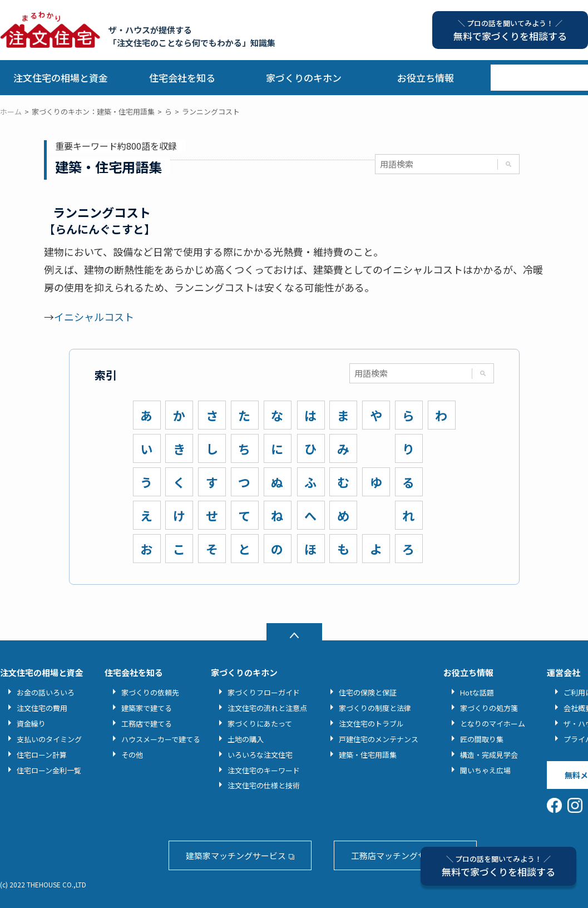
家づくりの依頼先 (150, 692)
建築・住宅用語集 (368, 755)
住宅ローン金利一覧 (49, 770)
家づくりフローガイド (264, 692)
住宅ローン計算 (42, 755)
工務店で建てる (147, 724)
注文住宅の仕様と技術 (264, 785)
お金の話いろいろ (46, 692)
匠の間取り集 (482, 739)
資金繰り (31, 724)
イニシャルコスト (94, 317)
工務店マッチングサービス (401, 855)
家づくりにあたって (260, 724)
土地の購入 (246, 739)
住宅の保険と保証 (368, 692)
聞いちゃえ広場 (485, 770)
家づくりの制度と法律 (375, 708)
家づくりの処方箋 (489, 708)
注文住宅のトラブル (371, 724)
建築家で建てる (147, 708)
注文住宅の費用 (42, 708)
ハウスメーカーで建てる (161, 739)
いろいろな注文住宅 (260, 755)
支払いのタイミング (49, 739)
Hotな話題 (477, 692)
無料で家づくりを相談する (498, 866)
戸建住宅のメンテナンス (379, 739)
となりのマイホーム (493, 724)
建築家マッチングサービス (236, 855)
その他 (132, 755)
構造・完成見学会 (489, 755)
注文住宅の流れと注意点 (267, 708)
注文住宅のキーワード (264, 770)
